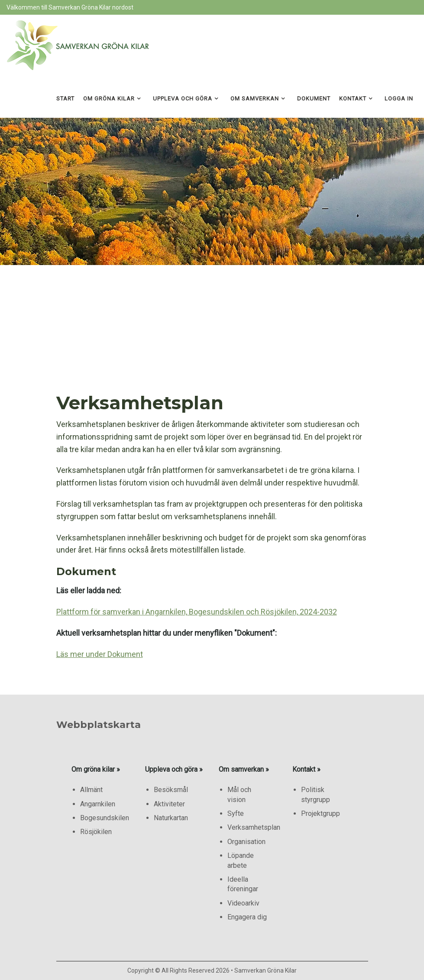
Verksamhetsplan (254, 827)
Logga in (399, 99)
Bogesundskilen (105, 818)
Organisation (246, 842)
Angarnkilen (98, 804)
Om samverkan (255, 99)
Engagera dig (247, 917)
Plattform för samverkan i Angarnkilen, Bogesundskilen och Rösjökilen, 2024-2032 (197, 612)
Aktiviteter (169, 804)
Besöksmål (171, 790)
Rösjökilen (96, 832)
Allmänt (91, 790)
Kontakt (353, 99)
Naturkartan (171, 818)
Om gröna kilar (109, 99)
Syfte (236, 813)
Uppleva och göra (183, 99)
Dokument (314, 99)
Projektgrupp (320, 813)
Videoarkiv (243, 903)
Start (65, 99)
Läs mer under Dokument (100, 654)
